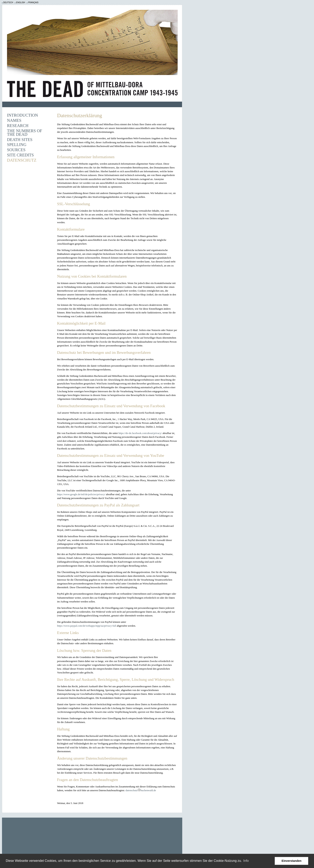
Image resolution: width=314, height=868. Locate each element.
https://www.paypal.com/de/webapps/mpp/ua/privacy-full (87, 626)
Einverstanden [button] (291, 861)
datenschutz (131, 790)
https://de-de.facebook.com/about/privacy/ (140, 433)
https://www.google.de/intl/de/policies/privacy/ (81, 494)
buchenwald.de (148, 790)
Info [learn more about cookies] (246, 861)
